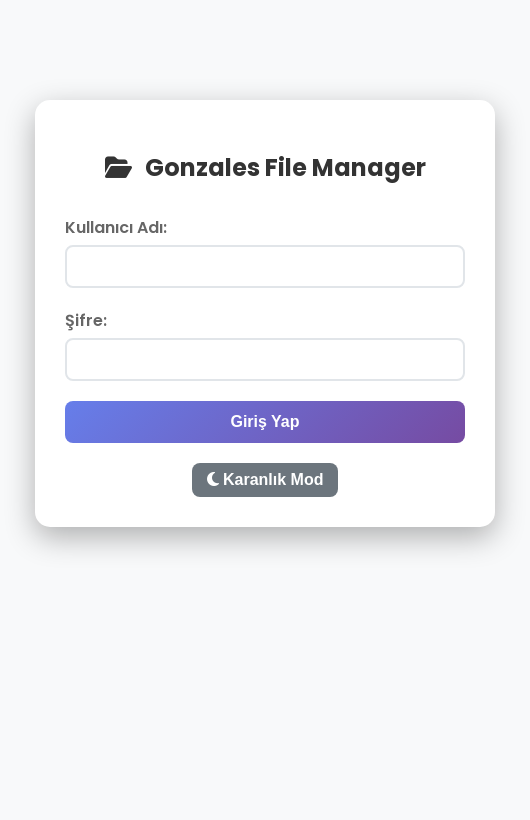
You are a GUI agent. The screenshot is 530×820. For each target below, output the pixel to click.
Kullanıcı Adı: (116, 227)
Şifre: (86, 320)
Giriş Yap (264, 421)
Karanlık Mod (265, 479)
